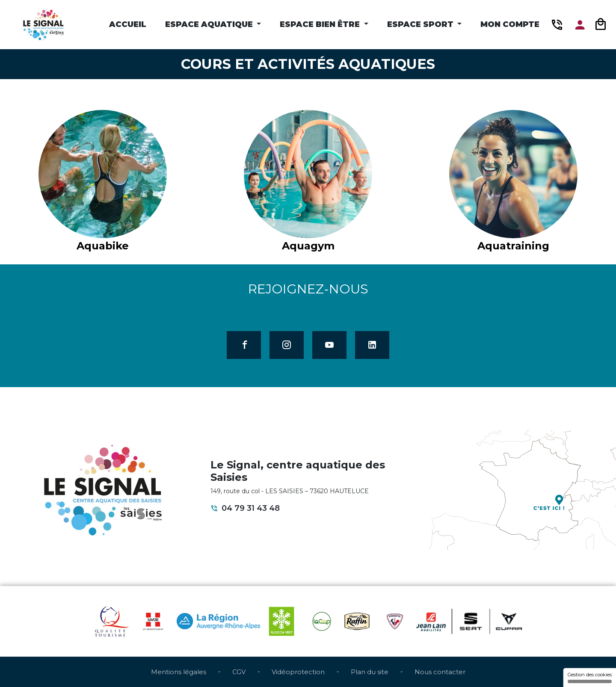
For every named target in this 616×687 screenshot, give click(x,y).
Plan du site (370, 672)
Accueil (128, 24)
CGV (239, 672)
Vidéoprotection (298, 672)
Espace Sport (421, 24)
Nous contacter (440, 672)
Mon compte (510, 24)
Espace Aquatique (210, 24)
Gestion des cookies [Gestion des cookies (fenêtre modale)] (590, 677)
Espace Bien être (321, 24)
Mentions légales (179, 672)
